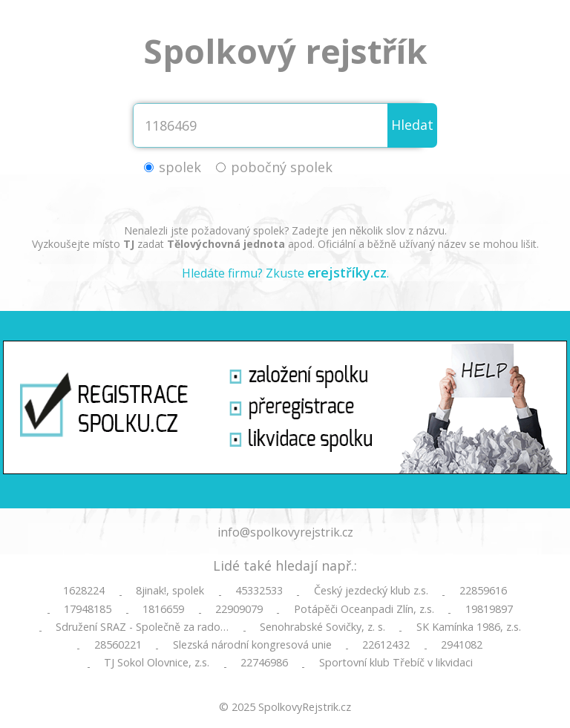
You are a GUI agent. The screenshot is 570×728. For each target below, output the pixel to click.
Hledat (412, 125)
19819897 (489, 609)
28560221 (118, 645)
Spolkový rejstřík (285, 51)
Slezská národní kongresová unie (252, 645)
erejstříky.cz (347, 272)
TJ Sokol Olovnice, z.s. (157, 663)
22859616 (483, 591)
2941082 (462, 645)
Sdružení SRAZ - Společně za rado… (142, 627)
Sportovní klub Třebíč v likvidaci (396, 663)
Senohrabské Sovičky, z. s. (322, 627)
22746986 (264, 663)
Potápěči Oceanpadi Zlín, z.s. (364, 609)
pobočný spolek (282, 167)
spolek (180, 167)
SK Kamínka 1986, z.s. (469, 627)
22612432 (386, 645)
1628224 (84, 591)
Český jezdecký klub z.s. (371, 591)
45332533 (259, 591)
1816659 (163, 609)
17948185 (88, 609)
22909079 (239, 609)
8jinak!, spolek (170, 591)
